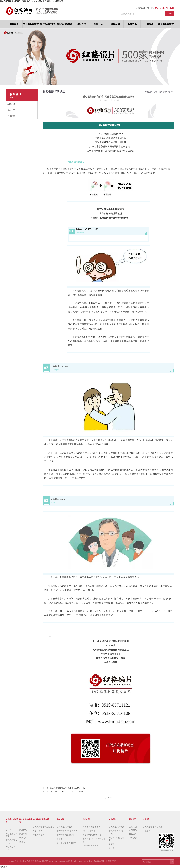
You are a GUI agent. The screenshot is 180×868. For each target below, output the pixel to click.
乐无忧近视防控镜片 (91, 827)
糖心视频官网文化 (12, 841)
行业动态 (133, 838)
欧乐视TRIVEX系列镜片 (93, 835)
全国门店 (23, 838)
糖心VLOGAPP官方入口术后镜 (95, 840)
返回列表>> (109, 798)
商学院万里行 (39, 835)
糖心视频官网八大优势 (152, 827)
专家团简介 (38, 831)
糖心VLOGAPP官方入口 (67, 831)
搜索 (170, 14)
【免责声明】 (99, 861)
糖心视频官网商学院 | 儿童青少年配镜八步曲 (68, 788)
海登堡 (112, 848)
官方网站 (23, 842)
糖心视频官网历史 (12, 835)
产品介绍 (23, 830)
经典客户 (147, 831)
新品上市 (133, 834)
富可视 (112, 844)
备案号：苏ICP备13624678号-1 (80, 861)
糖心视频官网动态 (166, 92)
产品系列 (23, 834)
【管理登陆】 (111, 861)
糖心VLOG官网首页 (65, 835)
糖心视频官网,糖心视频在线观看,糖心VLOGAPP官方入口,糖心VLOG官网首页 (32, 1)
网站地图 (4, 867)
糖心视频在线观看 (64, 827)
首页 (155, 92)
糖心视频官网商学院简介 (43, 827)
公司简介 (10, 830)
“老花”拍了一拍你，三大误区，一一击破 (66, 791)
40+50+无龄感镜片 (91, 846)
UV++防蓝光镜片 (90, 831)
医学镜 (59, 839)
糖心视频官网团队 (12, 848)
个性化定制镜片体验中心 (67, 843)
